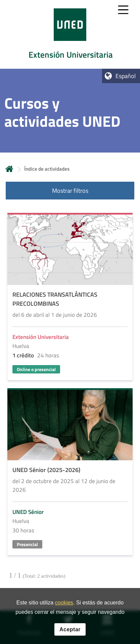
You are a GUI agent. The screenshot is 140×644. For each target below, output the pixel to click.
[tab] (70, 34)
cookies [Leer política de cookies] (64, 605)
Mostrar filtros (70, 191)
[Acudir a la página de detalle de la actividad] (70, 297)
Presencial (27, 544)
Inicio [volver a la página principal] (9, 169)
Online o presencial (36, 369)
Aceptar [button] (70, 632)
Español (126, 76)
